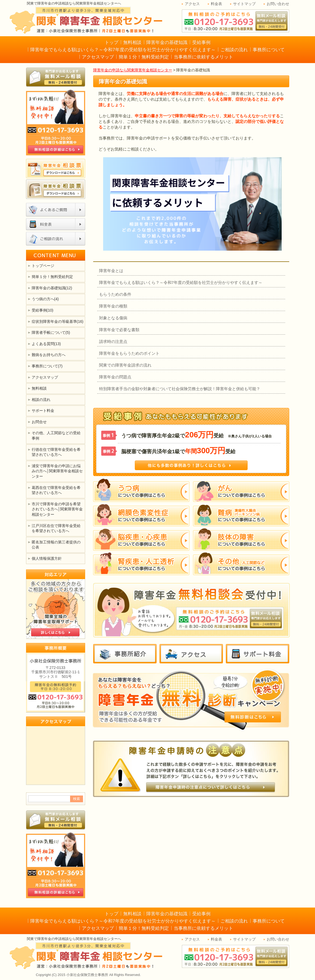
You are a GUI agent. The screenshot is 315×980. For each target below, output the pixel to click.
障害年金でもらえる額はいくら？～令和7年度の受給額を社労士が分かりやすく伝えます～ (123, 50)
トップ (112, 43)
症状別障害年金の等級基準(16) (58, 321)
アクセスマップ (98, 57)
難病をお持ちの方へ (49, 355)
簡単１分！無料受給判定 (144, 57)
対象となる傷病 (113, 318)
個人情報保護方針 (47, 558)
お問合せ (39, 422)
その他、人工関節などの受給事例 (56, 436)
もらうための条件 (115, 294)
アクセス (192, 4)
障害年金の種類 (113, 306)
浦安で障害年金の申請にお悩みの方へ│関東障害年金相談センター (57, 471)
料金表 (216, 4)
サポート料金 (43, 411)
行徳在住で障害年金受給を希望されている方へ (56, 452)
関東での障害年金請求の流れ (125, 365)
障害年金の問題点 (115, 377)
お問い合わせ (278, 4)
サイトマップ (244, 4)
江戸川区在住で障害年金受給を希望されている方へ (56, 528)
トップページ (43, 266)
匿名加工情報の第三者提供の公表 (56, 545)
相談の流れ (41, 400)
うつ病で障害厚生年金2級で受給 (196, 435)
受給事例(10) (43, 310)
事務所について (269, 50)
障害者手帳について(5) (51, 332)
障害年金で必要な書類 (119, 330)
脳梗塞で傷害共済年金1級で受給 (178, 451)
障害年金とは (111, 271)
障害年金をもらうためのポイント (129, 353)
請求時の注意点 (113, 341)
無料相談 (132, 43)
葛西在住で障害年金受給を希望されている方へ (56, 490)
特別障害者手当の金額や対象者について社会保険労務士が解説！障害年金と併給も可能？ (180, 389)
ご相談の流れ (234, 50)
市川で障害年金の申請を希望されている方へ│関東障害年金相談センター (57, 509)
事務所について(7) (47, 366)
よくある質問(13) (46, 344)
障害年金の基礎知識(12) (52, 288)
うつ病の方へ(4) (45, 299)
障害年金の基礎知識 (167, 43)
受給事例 (201, 43)
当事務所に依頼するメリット (203, 57)
